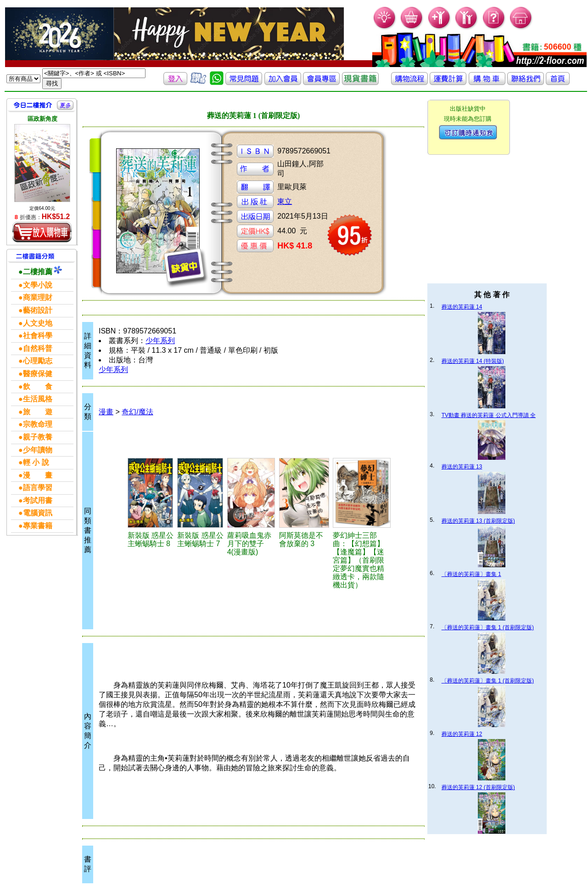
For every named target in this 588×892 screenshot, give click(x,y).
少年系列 (160, 341)
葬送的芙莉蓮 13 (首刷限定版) (478, 521)
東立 (285, 201)
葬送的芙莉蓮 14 (462, 307)
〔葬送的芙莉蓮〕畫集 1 (471, 574)
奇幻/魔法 (137, 412)
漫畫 (106, 412)
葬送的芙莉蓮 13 (462, 467)
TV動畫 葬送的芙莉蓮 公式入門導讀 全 (489, 415)
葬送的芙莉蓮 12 (462, 734)
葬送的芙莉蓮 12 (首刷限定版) (478, 787)
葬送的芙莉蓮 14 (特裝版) (473, 361)
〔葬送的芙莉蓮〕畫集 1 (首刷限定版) (488, 627)
